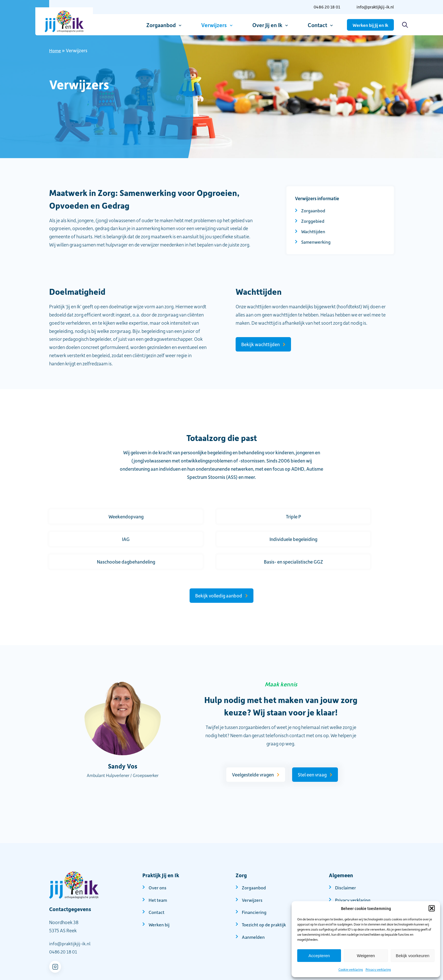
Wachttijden (314, 231)
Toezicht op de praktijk (265, 902)
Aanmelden (254, 914)
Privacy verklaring (378, 969)
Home (55, 50)
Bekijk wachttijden (260, 344)
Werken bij (159, 902)
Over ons (158, 865)
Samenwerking (317, 242)
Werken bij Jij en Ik (370, 25)
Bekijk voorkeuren (413, 956)
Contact (317, 25)
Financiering (254, 889)
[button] (432, 908)
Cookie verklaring (351, 969)
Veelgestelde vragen (251, 752)
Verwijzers (214, 25)
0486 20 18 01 (323, 7)
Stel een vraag (312, 752)
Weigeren (366, 956)
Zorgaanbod (161, 25)
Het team (158, 877)
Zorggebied (313, 221)
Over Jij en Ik (267, 25)
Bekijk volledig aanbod (219, 573)
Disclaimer (346, 865)
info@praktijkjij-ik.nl (373, 7)
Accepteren (319, 956)
